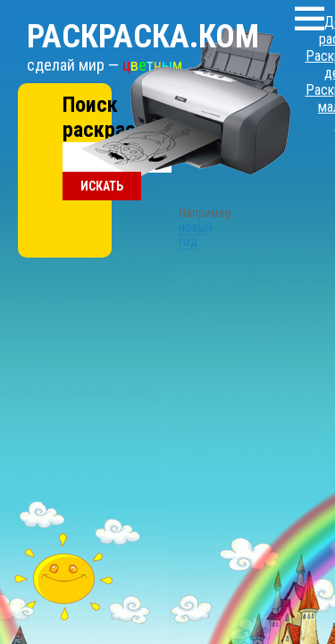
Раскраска (121, 19)
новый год (168, 146)
